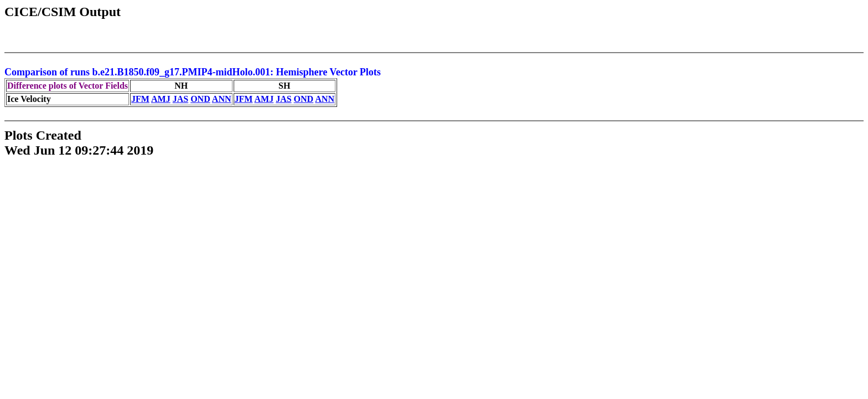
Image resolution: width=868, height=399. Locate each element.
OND (200, 99)
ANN (222, 99)
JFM (140, 99)
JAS (180, 99)
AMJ (161, 99)
